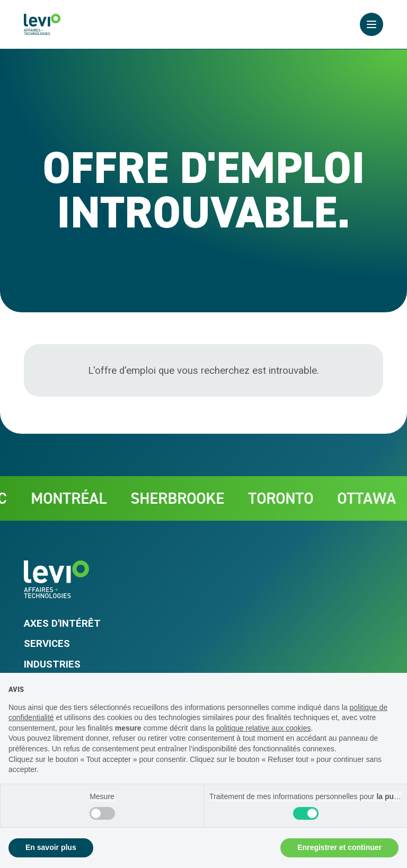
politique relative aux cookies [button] (263, 728)
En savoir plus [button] (51, 847)
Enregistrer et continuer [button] (339, 847)
